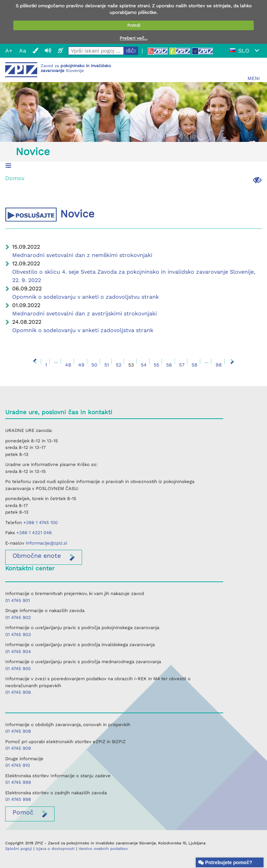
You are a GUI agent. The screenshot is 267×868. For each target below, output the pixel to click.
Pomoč (23, 812)
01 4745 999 (18, 782)
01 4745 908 (18, 731)
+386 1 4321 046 (34, 533)
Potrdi (134, 25)
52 (119, 365)
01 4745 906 (18, 692)
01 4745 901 (18, 600)
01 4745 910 (18, 765)
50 (94, 365)
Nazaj (35, 361)
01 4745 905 (18, 669)
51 (107, 365)
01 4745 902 (18, 617)
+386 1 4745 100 (41, 523)
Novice (33, 151)
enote (37, 556)
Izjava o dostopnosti (55, 849)
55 (156, 365)
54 (144, 365)
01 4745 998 (18, 799)
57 (182, 365)
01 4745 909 (18, 748)
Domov (15, 178)
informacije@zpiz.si (46, 543)
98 (219, 365)
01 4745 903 (18, 634)
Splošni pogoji (19, 849)
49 (81, 365)
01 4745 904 (18, 652)
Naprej (232, 361)
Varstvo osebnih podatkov (103, 849)
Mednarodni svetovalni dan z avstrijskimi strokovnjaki (84, 314)
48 (68, 365)
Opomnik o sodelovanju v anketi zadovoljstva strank (83, 330)
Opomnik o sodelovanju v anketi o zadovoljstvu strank (86, 297)
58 (195, 365)
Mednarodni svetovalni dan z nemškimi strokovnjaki (82, 255)
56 (169, 365)
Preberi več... (133, 38)
